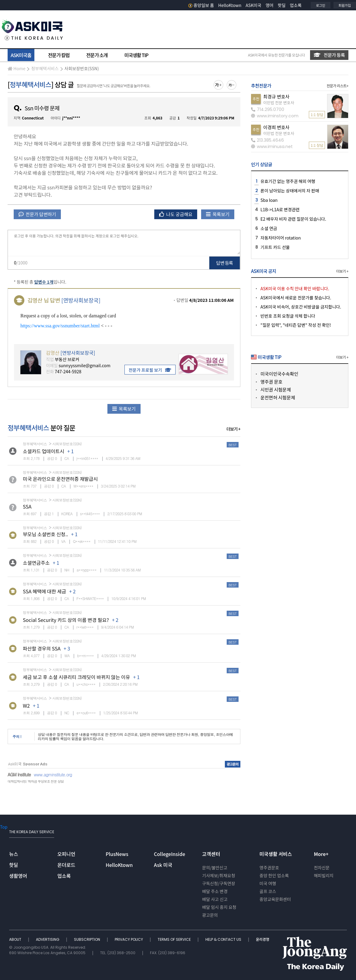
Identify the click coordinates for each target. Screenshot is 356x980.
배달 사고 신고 (215, 899)
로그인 (320, 5)
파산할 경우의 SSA (42, 648)
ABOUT (16, 939)
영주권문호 (269, 868)
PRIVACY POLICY (129, 939)
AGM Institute (19, 775)
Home (16, 68)
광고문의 (210, 915)
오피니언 (66, 854)
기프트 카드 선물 (275, 247)
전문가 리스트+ (337, 86)
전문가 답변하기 (37, 214)
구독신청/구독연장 (219, 883)
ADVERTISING (48, 939)
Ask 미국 (163, 865)
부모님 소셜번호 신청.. (45, 534)
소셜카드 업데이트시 (44, 451)
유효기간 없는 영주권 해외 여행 (288, 181)
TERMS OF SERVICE (175, 939)
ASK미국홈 (21, 55)
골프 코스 (268, 891)
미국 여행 (268, 883)
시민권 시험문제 (276, 390)
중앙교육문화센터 (275, 899)
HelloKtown (230, 5)
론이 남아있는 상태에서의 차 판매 (290, 191)
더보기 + (233, 429)
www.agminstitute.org (53, 775)
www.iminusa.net (272, 147)
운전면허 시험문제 (278, 397)
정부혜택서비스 (45, 68)
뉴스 (14, 854)
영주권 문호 (271, 382)
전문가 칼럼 (59, 55)
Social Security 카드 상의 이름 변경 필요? (66, 620)
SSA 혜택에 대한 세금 (44, 591)
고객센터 (211, 854)
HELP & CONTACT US (224, 939)
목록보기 (218, 214)
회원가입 (345, 5)
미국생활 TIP (136, 55)
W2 (26, 706)
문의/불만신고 (215, 868)
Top (4, 827)
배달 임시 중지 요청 (219, 907)
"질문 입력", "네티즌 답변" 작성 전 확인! (296, 325)
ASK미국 (253, 5)
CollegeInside (170, 854)
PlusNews (117, 854)
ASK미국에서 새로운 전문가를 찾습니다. (296, 298)
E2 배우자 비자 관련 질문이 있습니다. (293, 219)
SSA (27, 506)
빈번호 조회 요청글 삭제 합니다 (288, 316)
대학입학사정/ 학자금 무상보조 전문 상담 (36, 781)
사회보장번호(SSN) (82, 68)
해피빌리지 (323, 875)
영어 (270, 5)
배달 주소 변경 (215, 891)
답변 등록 (225, 263)
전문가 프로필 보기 (150, 370)
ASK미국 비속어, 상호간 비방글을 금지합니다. (301, 307)
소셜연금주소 (36, 563)
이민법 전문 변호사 (279, 103)
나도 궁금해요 (176, 214)
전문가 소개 (97, 55)
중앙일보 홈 (201, 5)
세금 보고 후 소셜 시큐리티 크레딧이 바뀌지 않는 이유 (77, 677)
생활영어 (18, 876)
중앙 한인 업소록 (274, 875)
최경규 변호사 (276, 97)
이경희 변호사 (276, 127)
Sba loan (269, 200)
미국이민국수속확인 (279, 374)
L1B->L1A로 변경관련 (280, 209)
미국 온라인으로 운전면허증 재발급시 (60, 479)
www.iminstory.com (275, 116)
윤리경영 (263, 939)
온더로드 (66, 865)
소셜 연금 (269, 228)
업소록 (296, 5)
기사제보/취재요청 (219, 875)
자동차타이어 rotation (281, 238)
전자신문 (322, 868)
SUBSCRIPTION (87, 939)
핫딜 (282, 5)
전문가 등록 (329, 55)
